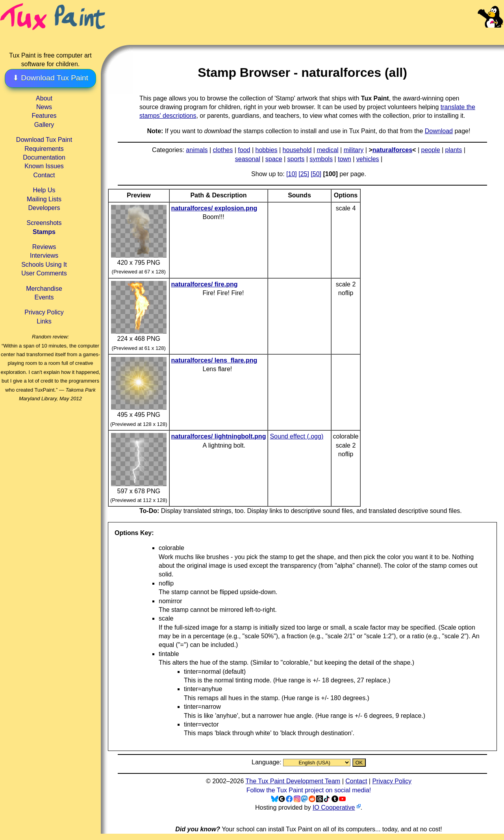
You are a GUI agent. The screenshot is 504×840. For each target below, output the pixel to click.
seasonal (248, 159)
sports (296, 159)
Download (439, 131)
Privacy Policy (44, 312)
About (44, 98)
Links (44, 321)
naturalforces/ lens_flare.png (214, 360)
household (297, 150)
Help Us (44, 190)
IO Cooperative (334, 807)
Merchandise (44, 289)
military (354, 150)
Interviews (44, 256)
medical (327, 150)
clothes (223, 150)
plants (454, 150)
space (274, 159)
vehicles (368, 159)
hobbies (266, 150)
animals (197, 150)
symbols (321, 159)
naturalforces (392, 150)
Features (44, 116)
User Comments (44, 273)
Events (44, 297)
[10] (292, 174)
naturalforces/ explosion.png (214, 208)
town (345, 159)
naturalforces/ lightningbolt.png (219, 436)
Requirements (44, 149)
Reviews (44, 247)
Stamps (44, 232)
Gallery (44, 125)
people (430, 150)
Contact (44, 175)
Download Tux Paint (44, 140)
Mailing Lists (44, 199)
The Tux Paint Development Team (293, 781)
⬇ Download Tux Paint (50, 78)
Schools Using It (44, 265)
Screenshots (44, 223)
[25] (304, 174)
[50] (316, 174)
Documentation (44, 157)
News (44, 107)
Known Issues (44, 166)
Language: (267, 762)
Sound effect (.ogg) (296, 436)
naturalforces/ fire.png (205, 284)
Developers (44, 208)
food (244, 150)
